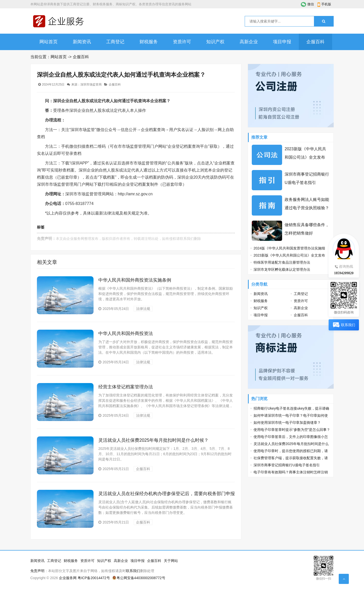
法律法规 (143, 309)
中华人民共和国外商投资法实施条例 (135, 280)
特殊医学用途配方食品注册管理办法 (282, 262)
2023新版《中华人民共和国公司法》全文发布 (289, 255)
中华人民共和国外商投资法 (126, 333)
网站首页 (49, 42)
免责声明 (37, 571)
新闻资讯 (82, 42)
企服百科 (315, 42)
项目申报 (282, 42)
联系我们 (187, 239)
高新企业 (249, 42)
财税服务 (149, 42)
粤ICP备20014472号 (94, 578)
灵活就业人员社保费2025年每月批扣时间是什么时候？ (153, 440)
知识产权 (215, 42)
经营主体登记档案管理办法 (126, 387)
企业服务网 (75, 239)
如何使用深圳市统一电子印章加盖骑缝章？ (287, 423)
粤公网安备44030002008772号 (141, 578)
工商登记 (115, 42)
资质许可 (182, 42)
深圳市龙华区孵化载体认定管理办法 (282, 269)
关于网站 (171, 561)
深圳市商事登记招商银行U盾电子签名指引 (287, 465)
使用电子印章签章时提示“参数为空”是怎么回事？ (292, 430)
